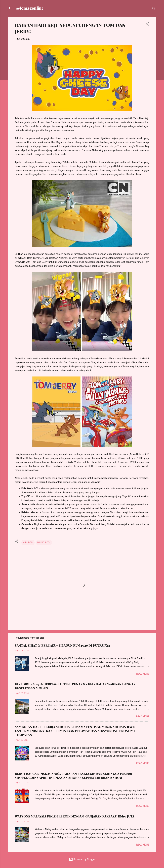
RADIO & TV (44, 543)
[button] (147, 25)
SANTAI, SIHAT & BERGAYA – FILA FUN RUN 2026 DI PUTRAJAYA (62, 645)
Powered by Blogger (82, 859)
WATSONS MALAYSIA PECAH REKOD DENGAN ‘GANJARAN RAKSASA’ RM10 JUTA (75, 816)
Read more (143, 674)
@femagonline (30, 8)
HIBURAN (28, 543)
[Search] (154, 9)
